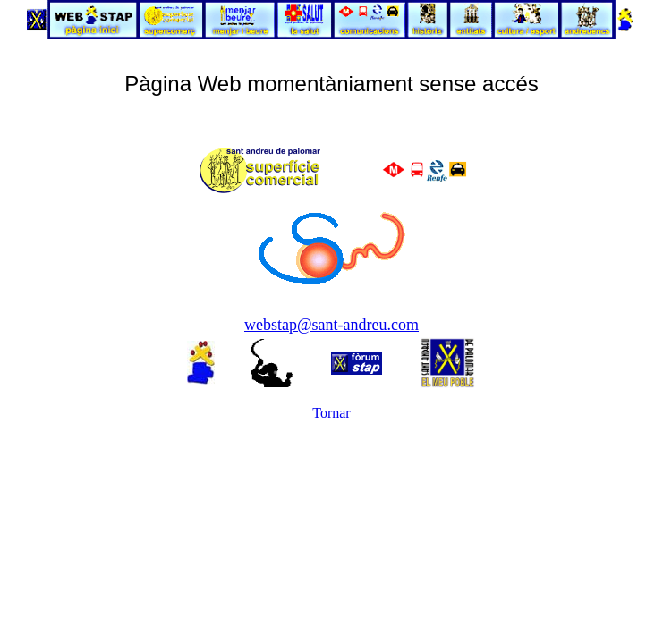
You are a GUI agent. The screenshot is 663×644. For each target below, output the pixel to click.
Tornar (331, 413)
